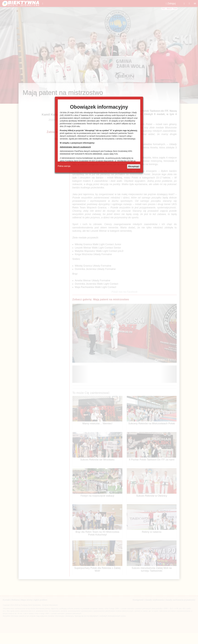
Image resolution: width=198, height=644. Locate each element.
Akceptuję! (134, 166)
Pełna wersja (64, 166)
